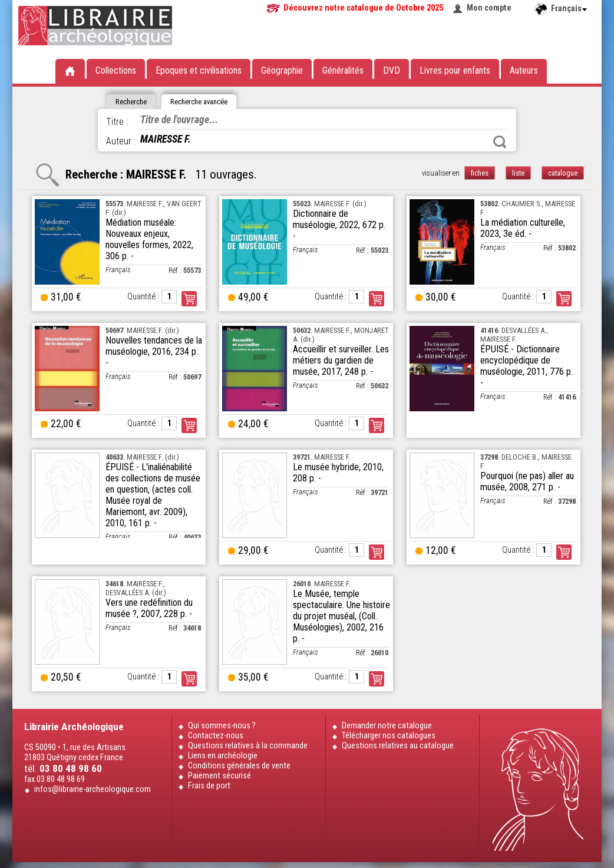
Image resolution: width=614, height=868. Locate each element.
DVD (392, 70)
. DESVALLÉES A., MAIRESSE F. (514, 335)
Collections (116, 70)
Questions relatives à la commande (248, 746)
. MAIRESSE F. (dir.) (330, 204)
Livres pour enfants (455, 70)
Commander (189, 299)
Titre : (117, 122)
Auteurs (524, 70)
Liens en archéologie (223, 756)
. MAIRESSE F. (322, 457)
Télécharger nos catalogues (389, 736)
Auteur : (121, 141)
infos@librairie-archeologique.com (93, 789)
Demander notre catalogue (387, 726)
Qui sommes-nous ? (222, 726)
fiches (480, 173)
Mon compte (489, 8)
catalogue (563, 173)
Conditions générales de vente (239, 766)
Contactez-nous (216, 736)
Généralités (343, 70)
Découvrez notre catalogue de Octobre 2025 (363, 8)
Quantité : (143, 297)
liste (518, 173)
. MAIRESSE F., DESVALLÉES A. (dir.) (136, 588)
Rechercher (500, 142)
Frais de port (209, 786)
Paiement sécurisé (219, 776)
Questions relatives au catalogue (398, 746)
